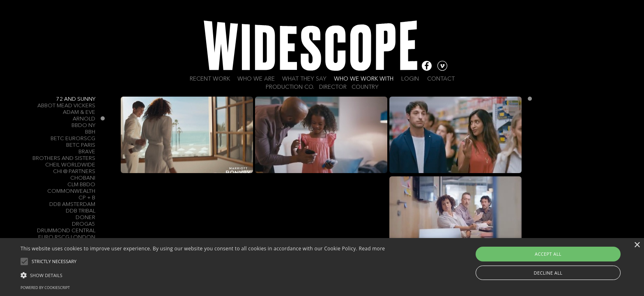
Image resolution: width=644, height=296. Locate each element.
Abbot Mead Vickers (66, 106)
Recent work (210, 79)
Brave (87, 152)
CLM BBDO (81, 185)
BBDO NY (83, 126)
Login (410, 79)
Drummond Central (66, 231)
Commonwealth (71, 191)
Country (365, 87)
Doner (85, 218)
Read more (372, 249)
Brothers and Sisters (64, 158)
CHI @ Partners (74, 172)
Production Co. (290, 87)
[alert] (322, 267)
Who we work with (364, 79)
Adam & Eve (79, 112)
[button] (203, 275)
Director (333, 87)
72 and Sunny (76, 99)
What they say (304, 79)
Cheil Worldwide (70, 165)
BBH (90, 132)
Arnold (84, 119)
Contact (441, 79)
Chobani (83, 178)
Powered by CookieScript (45, 288)
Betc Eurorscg (73, 139)
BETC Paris (81, 145)
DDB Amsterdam (72, 205)
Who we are (256, 79)
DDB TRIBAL (80, 211)
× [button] (637, 245)
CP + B (87, 198)
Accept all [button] (548, 254)
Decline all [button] (548, 273)
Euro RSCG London (67, 237)
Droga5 (84, 224)
